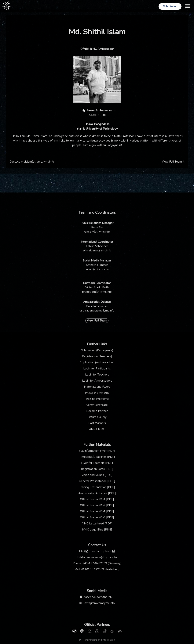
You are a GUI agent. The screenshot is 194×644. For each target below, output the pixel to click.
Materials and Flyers (97, 387)
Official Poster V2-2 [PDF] (97, 517)
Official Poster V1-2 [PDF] (97, 505)
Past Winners (97, 423)
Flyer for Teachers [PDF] (97, 463)
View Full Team (173, 162)
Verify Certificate (97, 405)
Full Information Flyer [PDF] (97, 451)
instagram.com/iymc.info (99, 603)
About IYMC (97, 429)
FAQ (84, 551)
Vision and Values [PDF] (97, 475)
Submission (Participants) (97, 350)
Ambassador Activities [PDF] (97, 493)
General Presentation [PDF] (97, 481)
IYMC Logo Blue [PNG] (97, 530)
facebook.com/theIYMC (99, 597)
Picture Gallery (97, 417)
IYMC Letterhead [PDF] (97, 523)
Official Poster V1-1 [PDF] (97, 499)
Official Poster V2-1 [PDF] (97, 511)
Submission (170, 6)
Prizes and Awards (97, 393)
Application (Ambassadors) (97, 362)
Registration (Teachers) (97, 356)
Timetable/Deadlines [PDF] (97, 457)
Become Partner (97, 411)
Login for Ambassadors (97, 381)
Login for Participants (97, 369)
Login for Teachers (97, 375)
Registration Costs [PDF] (97, 469)
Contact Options (103, 551)
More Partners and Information (97, 640)
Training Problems (97, 399)
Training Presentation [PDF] (97, 487)
